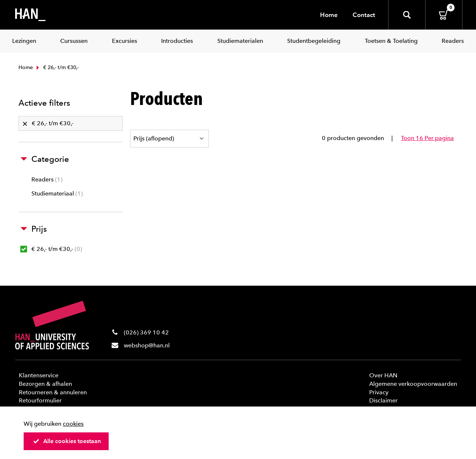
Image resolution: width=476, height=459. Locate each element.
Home (329, 15)
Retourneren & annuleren (53, 392)
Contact (364, 15)
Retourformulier (40, 400)
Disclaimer (383, 400)
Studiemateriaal (57, 193)
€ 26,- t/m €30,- (51, 249)
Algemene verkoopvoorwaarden (413, 384)
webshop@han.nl (147, 345)
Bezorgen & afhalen (45, 384)
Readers (47, 179)
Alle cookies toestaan (67, 441)
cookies (73, 424)
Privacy (379, 392)
